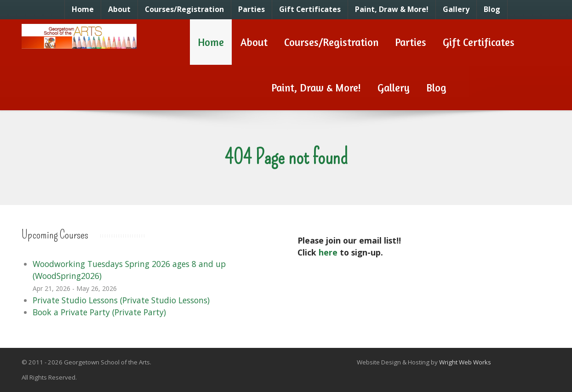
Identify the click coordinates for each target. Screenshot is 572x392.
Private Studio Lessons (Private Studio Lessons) (121, 300)
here (328, 252)
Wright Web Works (465, 362)
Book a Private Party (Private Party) (99, 312)
